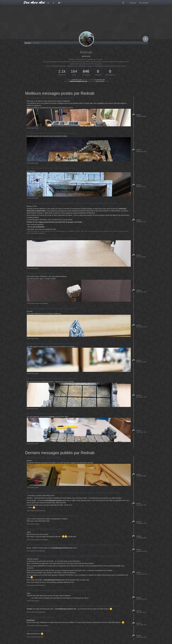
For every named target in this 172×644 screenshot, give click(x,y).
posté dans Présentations (35, 637)
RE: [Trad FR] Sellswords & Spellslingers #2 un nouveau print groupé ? (59, 590)
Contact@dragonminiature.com (66, 609)
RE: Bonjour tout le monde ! (39, 631)
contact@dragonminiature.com (55, 500)
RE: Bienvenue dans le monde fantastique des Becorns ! (53, 516)
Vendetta (51, 417)
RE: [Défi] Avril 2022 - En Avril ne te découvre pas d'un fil (53, 344)
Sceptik (29, 609)
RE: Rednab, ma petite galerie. (41, 273)
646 (86, 71)
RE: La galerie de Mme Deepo (40, 617)
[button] (60, 3)
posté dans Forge (32, 128)
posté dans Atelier (33, 374)
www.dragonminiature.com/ (79, 81)
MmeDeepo (31, 620)
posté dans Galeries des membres (38, 303)
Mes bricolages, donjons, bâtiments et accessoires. (50, 98)
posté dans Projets (33, 601)
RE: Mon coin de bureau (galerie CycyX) (45, 529)
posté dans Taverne (33, 524)
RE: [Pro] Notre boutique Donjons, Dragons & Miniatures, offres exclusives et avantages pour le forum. (74, 493)
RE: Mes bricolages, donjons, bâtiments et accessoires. (52, 133)
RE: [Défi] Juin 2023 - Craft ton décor (43, 457)
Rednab (139, 115)
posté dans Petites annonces (36, 233)
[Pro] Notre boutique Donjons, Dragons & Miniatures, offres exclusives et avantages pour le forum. (72, 203)
